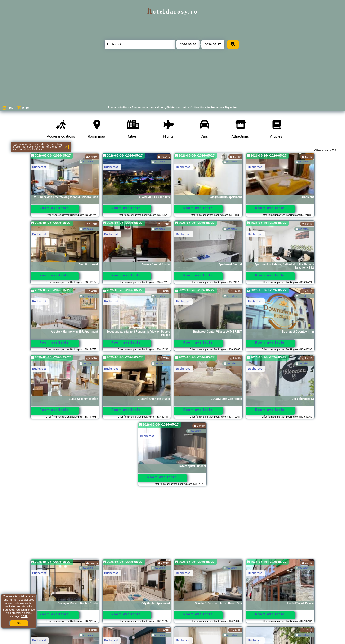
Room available (54, 208)
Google (23, 600)
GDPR (24, 616)
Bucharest (39, 167)
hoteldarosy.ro (172, 11)
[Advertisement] (172, 525)
